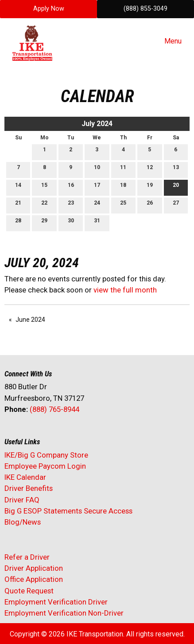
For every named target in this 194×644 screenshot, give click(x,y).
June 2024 (30, 320)
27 (176, 205)
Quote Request (29, 591)
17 (97, 187)
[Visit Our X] (26, 433)
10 (97, 169)
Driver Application (34, 568)
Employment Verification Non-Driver (64, 613)
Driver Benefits (29, 488)
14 (18, 187)
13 (176, 169)
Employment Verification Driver (56, 602)
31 (97, 223)
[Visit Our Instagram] (68, 433)
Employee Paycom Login (45, 466)
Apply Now (49, 9)
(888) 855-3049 (145, 9)
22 (44, 205)
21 (18, 205)
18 (123, 187)
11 (123, 169)
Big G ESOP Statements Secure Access (68, 511)
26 (150, 205)
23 (71, 205)
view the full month (125, 290)
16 (71, 187)
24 (97, 205)
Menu (169, 41)
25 (123, 205)
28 (18, 223)
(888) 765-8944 (54, 409)
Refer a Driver (27, 557)
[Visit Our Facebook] (12, 433)
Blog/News (23, 522)
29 (44, 223)
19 (150, 187)
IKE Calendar (25, 477)
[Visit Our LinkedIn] (40, 433)
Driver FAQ (22, 500)
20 (176, 187)
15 (44, 187)
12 (150, 169)
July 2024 (97, 124)
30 (71, 223)
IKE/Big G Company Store (46, 455)
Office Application (35, 579)
